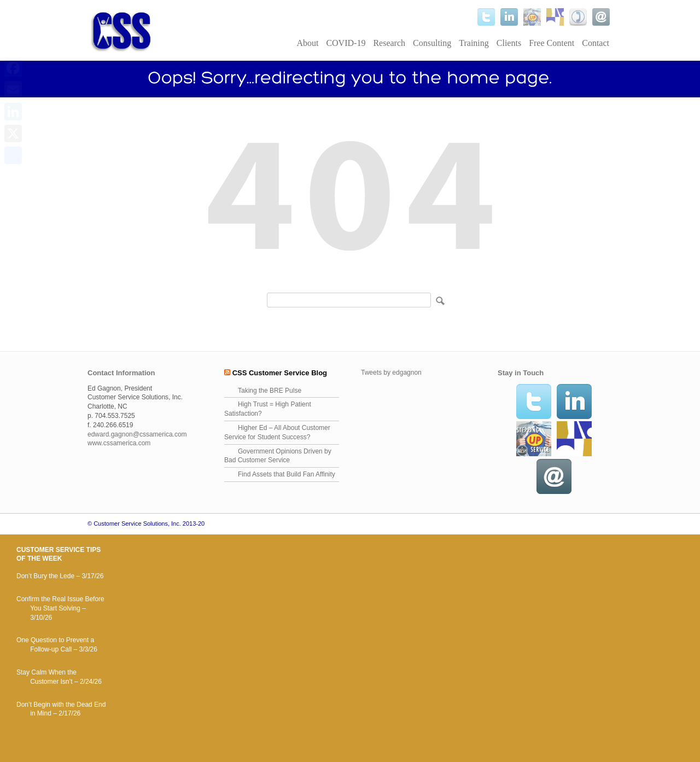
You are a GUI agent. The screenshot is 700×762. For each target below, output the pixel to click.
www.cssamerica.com (119, 443)
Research (389, 43)
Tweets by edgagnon (391, 373)
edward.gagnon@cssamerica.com (137, 434)
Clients (509, 43)
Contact (596, 43)
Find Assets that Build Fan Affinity (287, 474)
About (307, 43)
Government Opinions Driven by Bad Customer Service (278, 456)
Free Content (552, 43)
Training (474, 43)
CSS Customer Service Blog (280, 373)
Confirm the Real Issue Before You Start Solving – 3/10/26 (60, 608)
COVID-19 (346, 43)
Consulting (432, 43)
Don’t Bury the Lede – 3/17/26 (60, 576)
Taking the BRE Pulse (270, 391)
